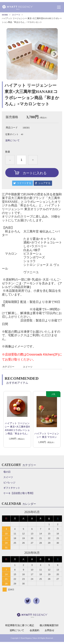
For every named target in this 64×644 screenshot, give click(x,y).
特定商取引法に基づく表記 (20, 625)
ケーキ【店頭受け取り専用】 (19, 493)
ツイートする (24, 183)
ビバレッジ (9, 483)
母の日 (7, 472)
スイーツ (16, 15)
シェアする (44, 183)
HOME (5, 15)
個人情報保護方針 (49, 625)
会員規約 (34, 630)
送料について (12, 140)
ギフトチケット (12, 488)
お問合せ (49, 630)
